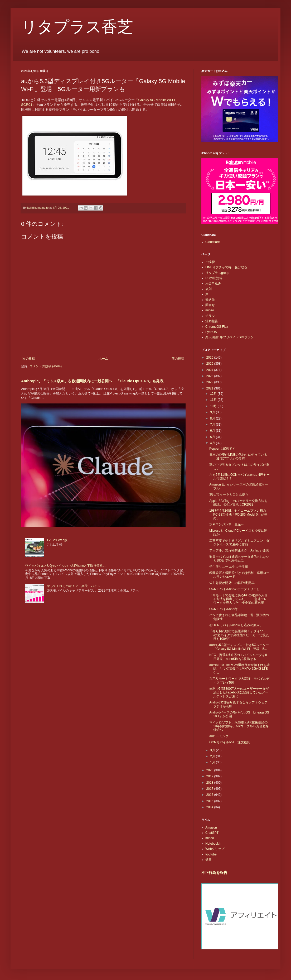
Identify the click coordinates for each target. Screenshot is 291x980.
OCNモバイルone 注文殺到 (230, 742)
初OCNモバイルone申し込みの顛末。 (236, 625)
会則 (208, 289)
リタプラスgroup (217, 273)
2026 (210, 358)
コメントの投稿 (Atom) (45, 366)
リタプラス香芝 (77, 27)
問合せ (210, 305)
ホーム (103, 359)
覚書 (208, 860)
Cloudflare (213, 242)
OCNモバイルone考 (223, 609)
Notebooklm (214, 844)
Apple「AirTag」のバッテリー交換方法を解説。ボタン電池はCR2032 (238, 503)
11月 (214, 400)
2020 (210, 770)
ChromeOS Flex (217, 327)
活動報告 (212, 321)
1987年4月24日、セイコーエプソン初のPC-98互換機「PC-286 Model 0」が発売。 (238, 514)
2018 (210, 783)
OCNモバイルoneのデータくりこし (234, 589)
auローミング (219, 736)
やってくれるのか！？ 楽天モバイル (74, 586)
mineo (210, 310)
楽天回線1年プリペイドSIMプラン (230, 337)
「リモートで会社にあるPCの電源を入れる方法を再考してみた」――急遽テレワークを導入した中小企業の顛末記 (238, 599)
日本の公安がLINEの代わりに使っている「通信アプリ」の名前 (238, 456)
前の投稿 (178, 359)
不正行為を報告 (214, 873)
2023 (210, 376)
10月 (214, 406)
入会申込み (213, 283)
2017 (210, 789)
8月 (213, 418)
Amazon (211, 827)
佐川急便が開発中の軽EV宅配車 (232, 583)
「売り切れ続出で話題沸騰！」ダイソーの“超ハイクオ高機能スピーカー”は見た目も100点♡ (239, 635)
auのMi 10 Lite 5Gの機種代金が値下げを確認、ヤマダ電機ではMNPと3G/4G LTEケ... (239, 669)
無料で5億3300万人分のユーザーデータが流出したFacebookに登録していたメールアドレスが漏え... (239, 693)
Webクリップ (215, 849)
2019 (210, 776)
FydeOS (211, 332)
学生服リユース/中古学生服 (229, 567)
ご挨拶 (210, 262)
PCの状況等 (214, 278)
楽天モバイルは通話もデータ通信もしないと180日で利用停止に (239, 559)
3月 (213, 750)
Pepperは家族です (222, 449)
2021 (210, 388)
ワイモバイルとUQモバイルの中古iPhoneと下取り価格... (65, 566)
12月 (214, 394)
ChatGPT (212, 833)
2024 (210, 370)
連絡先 (210, 300)
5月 (213, 437)
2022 (210, 382)
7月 (213, 425)
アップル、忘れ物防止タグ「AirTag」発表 (239, 550)
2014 (210, 807)
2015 (210, 801)
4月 (213, 443)
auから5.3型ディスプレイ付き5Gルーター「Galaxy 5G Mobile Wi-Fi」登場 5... (239, 647)
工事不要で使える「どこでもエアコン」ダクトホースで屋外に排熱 (239, 543)
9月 (213, 412)
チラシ (210, 316)
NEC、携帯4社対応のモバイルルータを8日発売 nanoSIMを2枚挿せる (238, 657)
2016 (210, 795)
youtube (211, 854)
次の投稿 (29, 359)
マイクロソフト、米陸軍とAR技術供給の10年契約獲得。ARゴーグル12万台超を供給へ (239, 726)
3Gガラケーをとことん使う (229, 494)
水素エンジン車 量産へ (227, 524)
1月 (213, 762)
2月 (213, 756)
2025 (210, 364)
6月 (213, 431)
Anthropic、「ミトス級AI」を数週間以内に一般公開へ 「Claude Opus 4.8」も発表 (92, 381)
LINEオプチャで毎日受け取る (226, 267)
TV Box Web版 (57, 540)
